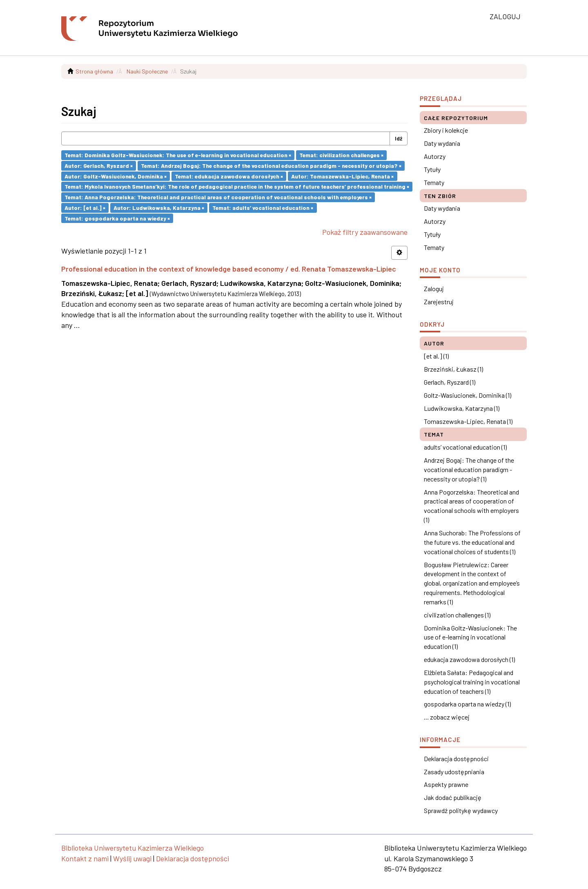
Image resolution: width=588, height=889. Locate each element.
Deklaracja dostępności (456, 759)
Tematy (434, 182)
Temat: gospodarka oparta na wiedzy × (117, 218)
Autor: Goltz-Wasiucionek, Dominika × (116, 176)
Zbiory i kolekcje (446, 130)
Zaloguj (434, 289)
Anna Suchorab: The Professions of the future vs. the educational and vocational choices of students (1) (472, 542)
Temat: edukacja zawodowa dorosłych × (229, 176)
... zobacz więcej (447, 717)
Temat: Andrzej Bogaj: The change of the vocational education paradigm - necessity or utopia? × (271, 166)
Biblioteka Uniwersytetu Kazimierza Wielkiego (133, 848)
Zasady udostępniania (454, 772)
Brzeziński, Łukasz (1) (453, 369)
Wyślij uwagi (132, 858)
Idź (399, 138)
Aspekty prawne (446, 784)
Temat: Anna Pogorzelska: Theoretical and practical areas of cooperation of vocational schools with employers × (218, 197)
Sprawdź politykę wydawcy (461, 810)
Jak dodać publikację (453, 797)
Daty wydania (442, 143)
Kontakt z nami (85, 858)
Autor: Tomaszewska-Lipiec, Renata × (342, 176)
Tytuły (432, 169)
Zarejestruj (439, 302)
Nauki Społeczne (147, 71)
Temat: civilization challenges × (341, 155)
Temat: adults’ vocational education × (263, 208)
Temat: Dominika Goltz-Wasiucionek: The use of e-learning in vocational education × (178, 155)
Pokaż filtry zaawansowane (365, 232)
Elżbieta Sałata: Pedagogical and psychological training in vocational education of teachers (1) (472, 682)
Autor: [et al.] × (85, 208)
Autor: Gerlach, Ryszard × (99, 166)
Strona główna (94, 71)
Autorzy (435, 156)
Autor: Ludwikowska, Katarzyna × (159, 208)
